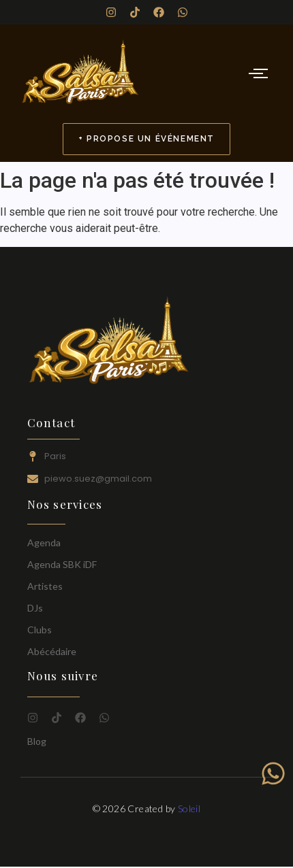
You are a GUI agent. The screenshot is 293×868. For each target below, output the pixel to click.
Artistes (45, 586)
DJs (35, 608)
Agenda (44, 542)
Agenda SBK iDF (62, 564)
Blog (37, 741)
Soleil (189, 808)
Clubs (40, 630)
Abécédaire (52, 651)
